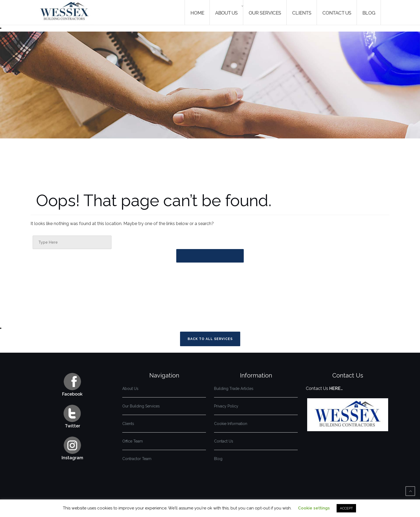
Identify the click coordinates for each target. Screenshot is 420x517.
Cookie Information (231, 424)
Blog (369, 13)
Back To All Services (210, 339)
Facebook (72, 394)
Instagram (72, 458)
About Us (226, 13)
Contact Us (337, 13)
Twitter (72, 426)
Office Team (133, 441)
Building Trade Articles (234, 389)
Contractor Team (137, 459)
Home (197, 13)
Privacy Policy (226, 406)
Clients (302, 13)
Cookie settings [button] (314, 508)
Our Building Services (141, 406)
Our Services (265, 13)
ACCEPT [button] (346, 508)
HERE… (336, 388)
